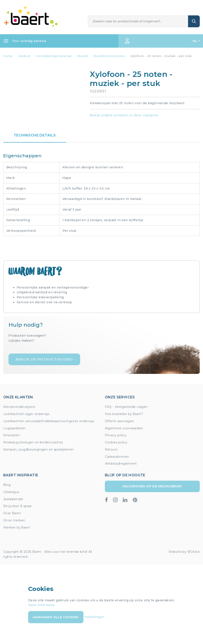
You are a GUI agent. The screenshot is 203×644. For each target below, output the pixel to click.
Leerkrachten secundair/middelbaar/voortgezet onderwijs (49, 421)
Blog (7, 485)
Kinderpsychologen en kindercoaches (33, 442)
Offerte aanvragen (119, 421)
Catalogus (11, 492)
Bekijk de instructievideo (44, 359)
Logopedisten (14, 428)
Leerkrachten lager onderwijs (26, 414)
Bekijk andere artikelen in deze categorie (124, 115)
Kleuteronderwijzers (19, 407)
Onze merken (14, 520)
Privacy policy (116, 435)
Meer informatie (41, 605)
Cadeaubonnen (117, 457)
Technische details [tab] (35, 135)
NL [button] (195, 41)
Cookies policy (116, 442)
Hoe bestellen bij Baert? (124, 414)
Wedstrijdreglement (121, 464)
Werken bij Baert (17, 527)
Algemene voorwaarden (124, 428)
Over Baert (12, 513)
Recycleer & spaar (18, 506)
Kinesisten (11, 435)
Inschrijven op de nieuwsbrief (152, 486)
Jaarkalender (13, 499)
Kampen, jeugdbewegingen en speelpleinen (39, 449)
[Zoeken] (138, 21)
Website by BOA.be (184, 552)
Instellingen (94, 617)
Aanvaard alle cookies (56, 617)
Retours (111, 449)
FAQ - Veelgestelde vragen (126, 407)
